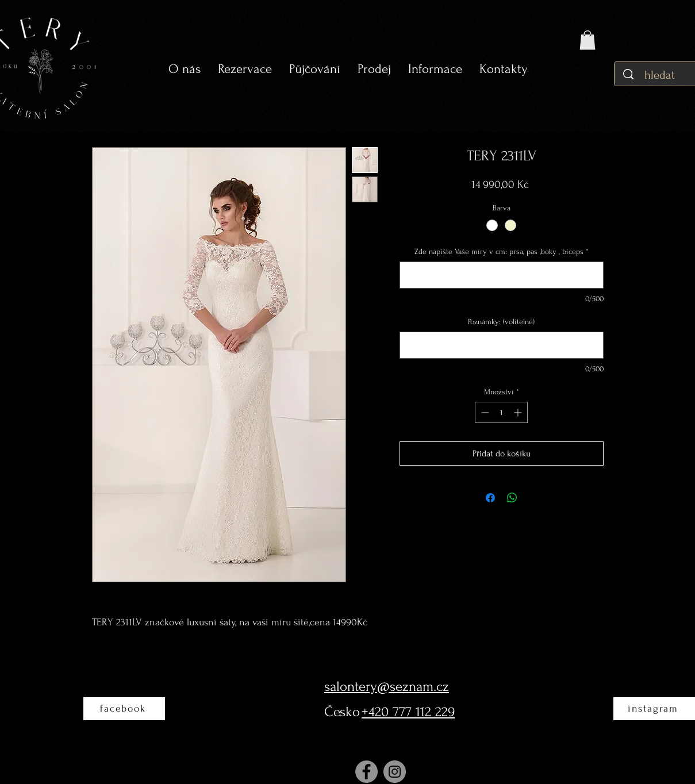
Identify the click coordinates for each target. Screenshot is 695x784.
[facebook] (124, 709)
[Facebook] (366, 772)
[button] (315, 69)
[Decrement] (484, 412)
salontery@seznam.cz (387, 687)
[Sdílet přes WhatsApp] (512, 498)
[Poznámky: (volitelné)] (502, 345)
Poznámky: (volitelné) (501, 322)
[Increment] (519, 412)
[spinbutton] (501, 412)
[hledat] (661, 75)
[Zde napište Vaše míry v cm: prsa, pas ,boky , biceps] (502, 275)
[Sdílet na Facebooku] (490, 498)
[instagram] (654, 709)
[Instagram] (395, 772)
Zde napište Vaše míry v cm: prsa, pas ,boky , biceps (502, 251)
